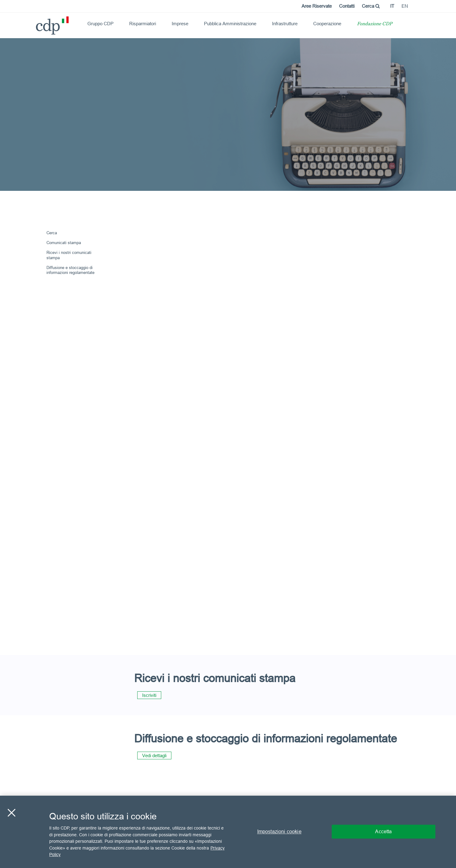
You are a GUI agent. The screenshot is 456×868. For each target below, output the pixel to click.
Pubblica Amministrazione (230, 24)
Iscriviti (149, 695)
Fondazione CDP (375, 24)
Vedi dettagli (154, 755)
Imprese (180, 24)
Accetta (383, 832)
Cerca (371, 6)
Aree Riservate (317, 6)
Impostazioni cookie (279, 832)
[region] (228, 832)
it (392, 6)
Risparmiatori (143, 24)
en (405, 6)
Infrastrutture (285, 24)
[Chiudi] (11, 813)
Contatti (347, 6)
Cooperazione (327, 24)
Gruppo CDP (100, 24)
